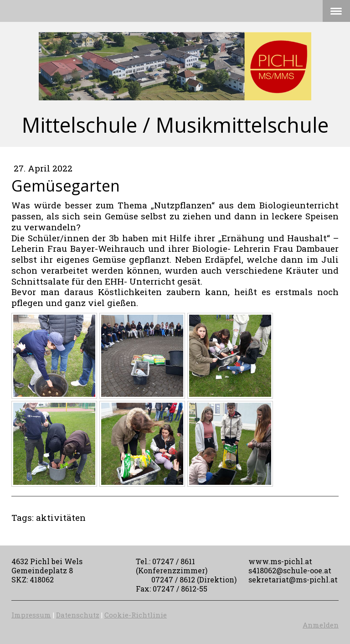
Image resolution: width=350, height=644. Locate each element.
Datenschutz (78, 615)
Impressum (31, 615)
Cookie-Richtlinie (136, 615)
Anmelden (321, 625)
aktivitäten (61, 517)
